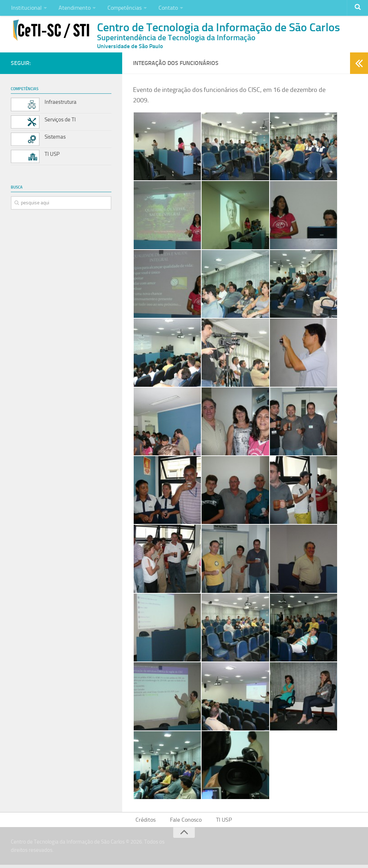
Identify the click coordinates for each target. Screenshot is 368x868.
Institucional (26, 9)
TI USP (52, 156)
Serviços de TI (60, 121)
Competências (120, 9)
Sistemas (55, 139)
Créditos (147, 823)
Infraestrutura (61, 104)
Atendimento (72, 9)
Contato (162, 9)
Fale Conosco (186, 823)
